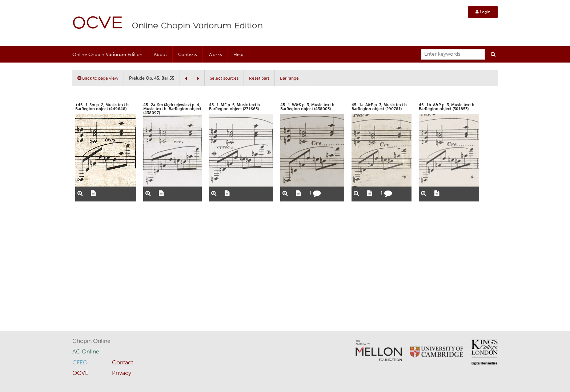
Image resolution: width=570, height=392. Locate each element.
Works (215, 54)
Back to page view (98, 78)
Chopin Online (91, 341)
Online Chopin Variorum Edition (197, 26)
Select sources (224, 78)
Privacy (122, 373)
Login (483, 12)
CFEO (80, 362)
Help (238, 54)
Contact (123, 362)
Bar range (289, 78)
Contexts (188, 54)
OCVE (98, 24)
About (160, 54)
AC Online (86, 351)
